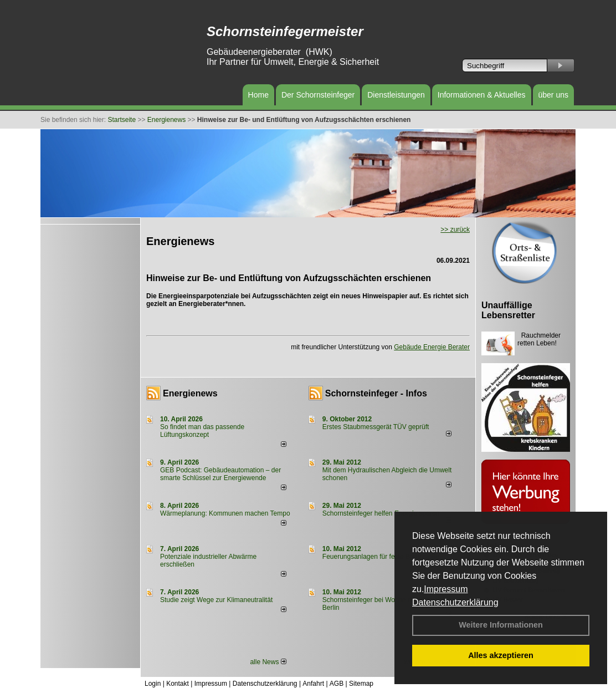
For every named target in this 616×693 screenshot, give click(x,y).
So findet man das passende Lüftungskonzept (202, 431)
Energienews (190, 393)
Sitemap (361, 684)
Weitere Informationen (501, 625)
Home (258, 95)
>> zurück (455, 230)
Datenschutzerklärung (455, 602)
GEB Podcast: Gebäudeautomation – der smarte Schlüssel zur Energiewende (220, 474)
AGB (337, 684)
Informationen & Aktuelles (482, 95)
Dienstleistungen (396, 95)
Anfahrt (313, 684)
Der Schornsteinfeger (318, 95)
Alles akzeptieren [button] (501, 655)
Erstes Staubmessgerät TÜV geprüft (376, 427)
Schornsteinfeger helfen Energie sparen (381, 513)
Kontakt (178, 684)
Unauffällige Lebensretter (508, 310)
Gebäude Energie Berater (432, 347)
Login (153, 684)
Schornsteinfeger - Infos (376, 393)
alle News (268, 662)
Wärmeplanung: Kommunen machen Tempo (225, 513)
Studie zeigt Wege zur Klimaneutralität (216, 600)
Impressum (446, 589)
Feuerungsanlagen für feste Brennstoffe (381, 557)
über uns (553, 95)
